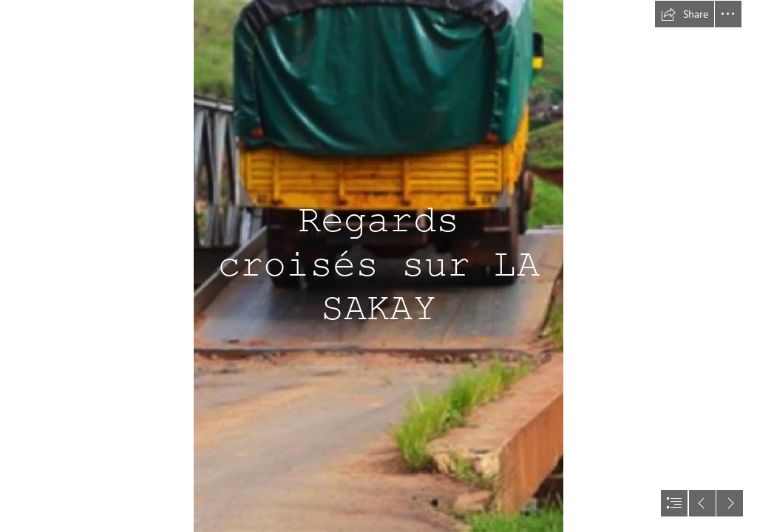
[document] (378, 266)
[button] (685, 14)
